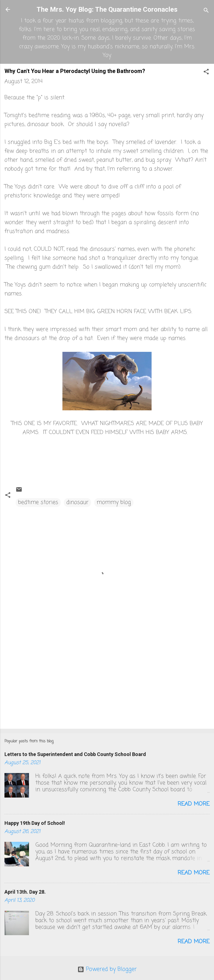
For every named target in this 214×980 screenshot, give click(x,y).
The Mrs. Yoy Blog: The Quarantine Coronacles (107, 9)
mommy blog (114, 502)
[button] (206, 73)
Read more (194, 804)
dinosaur (77, 502)
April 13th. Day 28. (25, 892)
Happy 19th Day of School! (35, 823)
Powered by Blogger (107, 969)
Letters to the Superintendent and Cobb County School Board (75, 754)
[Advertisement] (107, 681)
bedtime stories (38, 502)
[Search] (206, 11)
